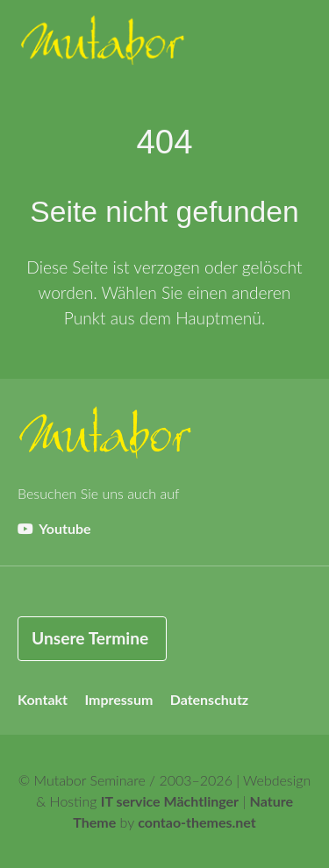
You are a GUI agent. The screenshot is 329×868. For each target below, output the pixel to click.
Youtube (54, 528)
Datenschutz (210, 699)
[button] (294, 44)
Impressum (118, 699)
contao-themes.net (197, 822)
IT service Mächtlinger (170, 801)
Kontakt (43, 699)
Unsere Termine (90, 638)
